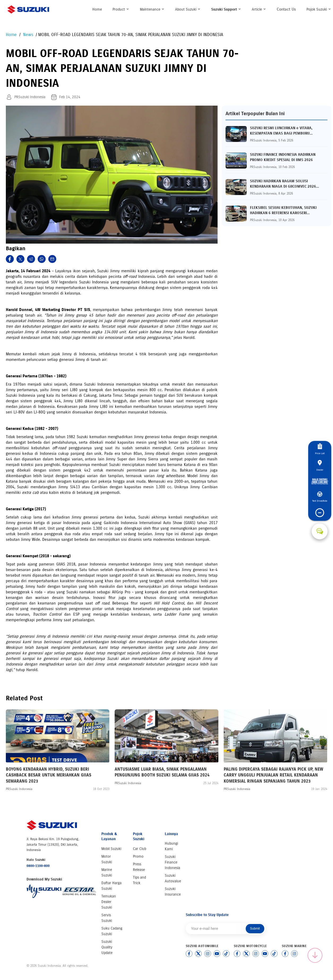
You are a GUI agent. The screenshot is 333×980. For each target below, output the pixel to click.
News (27, 35)
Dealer (320, 465)
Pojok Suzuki (319, 9)
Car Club (140, 849)
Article (259, 9)
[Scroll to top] (315, 955)
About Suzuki (188, 9)
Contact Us (286, 9)
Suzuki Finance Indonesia (172, 862)
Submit (255, 929)
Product (121, 9)
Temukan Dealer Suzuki (109, 902)
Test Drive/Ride (320, 497)
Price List (320, 449)
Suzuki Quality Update (107, 947)
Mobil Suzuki (111, 849)
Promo (138, 856)
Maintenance (152, 9)
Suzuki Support (226, 9)
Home (97, 9)
